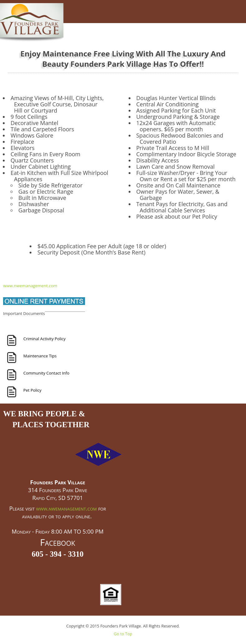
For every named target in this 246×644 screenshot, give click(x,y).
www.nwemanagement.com (30, 286)
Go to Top (123, 634)
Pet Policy (32, 390)
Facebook (58, 542)
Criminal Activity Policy (45, 339)
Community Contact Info (46, 373)
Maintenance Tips (40, 356)
